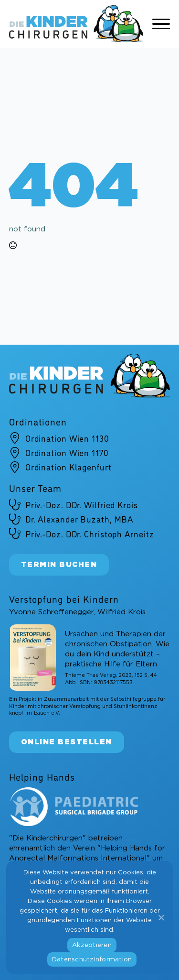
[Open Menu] (161, 24)
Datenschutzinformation (92, 960)
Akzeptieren (92, 945)
